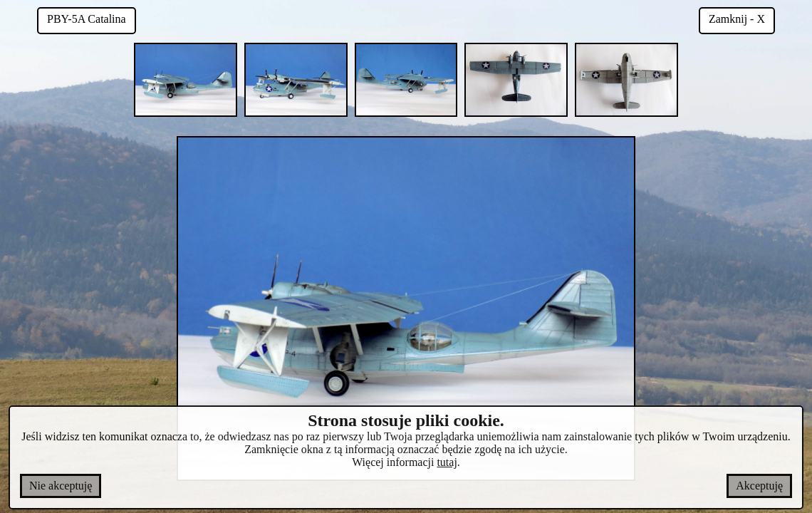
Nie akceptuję (61, 486)
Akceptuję (759, 486)
